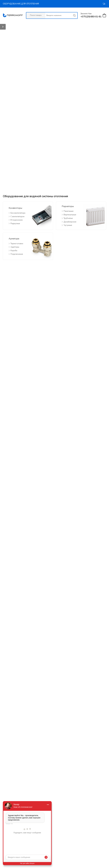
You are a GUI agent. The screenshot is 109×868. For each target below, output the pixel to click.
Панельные (69, 211)
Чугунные (68, 225)
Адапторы (15, 247)
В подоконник (17, 220)
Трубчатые (68, 218)
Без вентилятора (18, 213)
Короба (14, 251)
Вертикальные (70, 215)
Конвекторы (15, 208)
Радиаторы (68, 206)
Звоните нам (86, 14)
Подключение (17, 254)
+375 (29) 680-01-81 (91, 17)
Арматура (14, 239)
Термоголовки (17, 244)
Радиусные (15, 224)
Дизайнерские (70, 222)
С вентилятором (17, 217)
